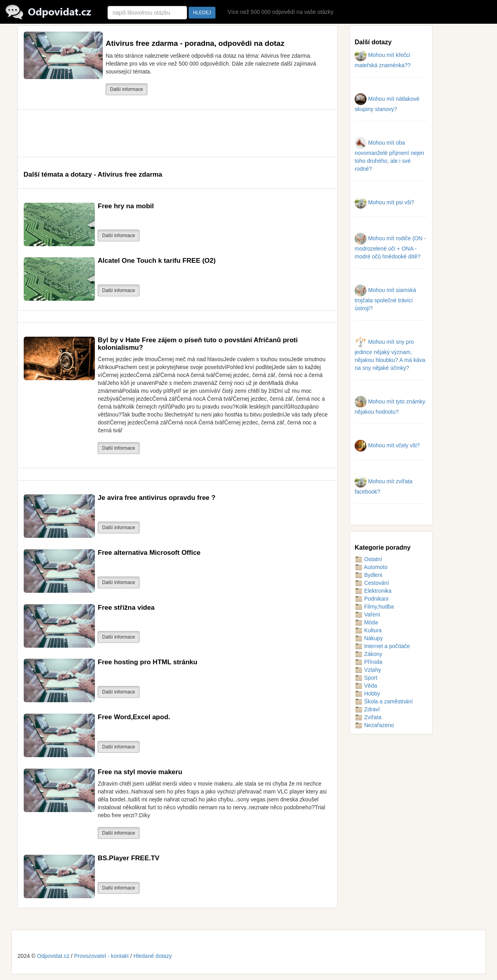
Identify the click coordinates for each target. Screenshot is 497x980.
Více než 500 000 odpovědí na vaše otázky (280, 12)
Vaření (367, 614)
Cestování (372, 583)
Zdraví (367, 709)
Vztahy (368, 670)
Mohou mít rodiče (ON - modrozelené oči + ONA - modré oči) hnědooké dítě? (390, 247)
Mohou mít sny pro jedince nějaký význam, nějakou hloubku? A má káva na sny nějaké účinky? (390, 355)
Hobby (367, 694)
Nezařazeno (374, 725)
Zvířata (368, 717)
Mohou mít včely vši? (387, 445)
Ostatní (368, 559)
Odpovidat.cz (53, 956)
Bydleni (368, 575)
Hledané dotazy (152, 956)
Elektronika (373, 591)
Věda (366, 686)
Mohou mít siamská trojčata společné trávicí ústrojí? (385, 299)
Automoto (371, 567)
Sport (366, 678)
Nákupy (369, 638)
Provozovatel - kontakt (101, 956)
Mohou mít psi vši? (385, 202)
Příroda (368, 662)
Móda (366, 622)
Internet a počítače (382, 646)
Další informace (126, 89)
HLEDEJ (202, 13)
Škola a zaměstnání (384, 701)
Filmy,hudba (374, 607)
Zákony (368, 654)
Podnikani (371, 599)
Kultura (368, 630)
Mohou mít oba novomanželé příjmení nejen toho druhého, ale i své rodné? (389, 156)
